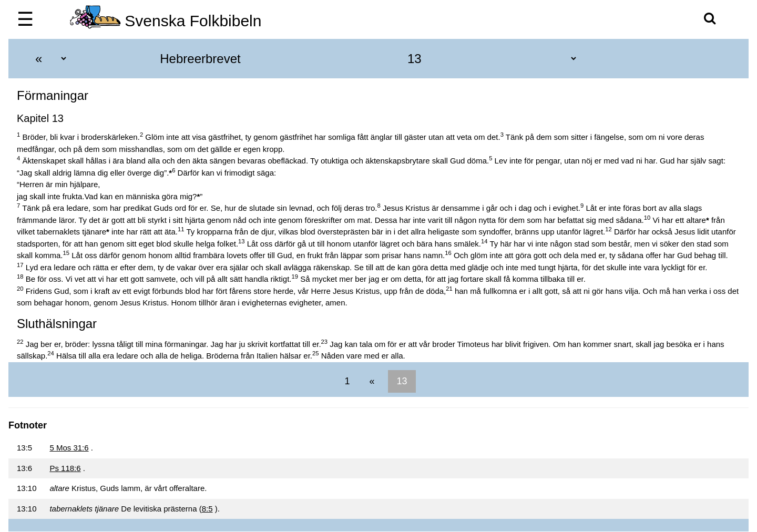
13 (402, 381)
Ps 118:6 (65, 468)
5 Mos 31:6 (69, 448)
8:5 (207, 509)
